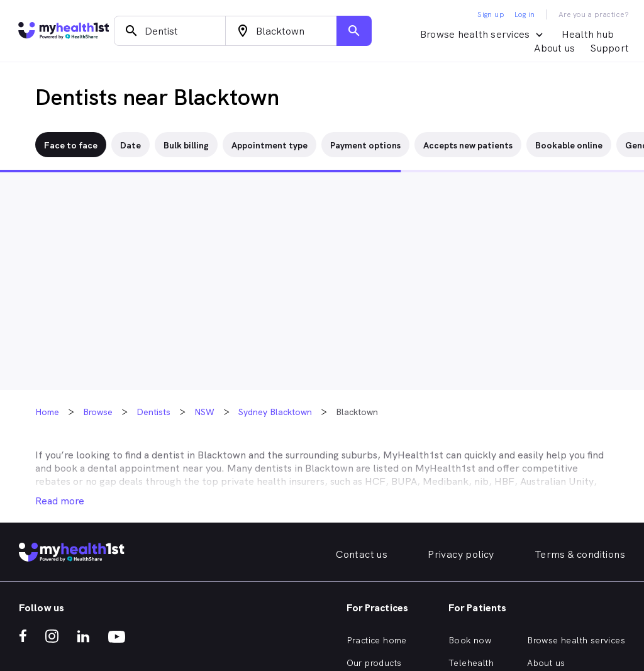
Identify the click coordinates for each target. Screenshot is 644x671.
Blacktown (222, 455)
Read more (60, 501)
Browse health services (576, 640)
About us (554, 48)
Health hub (588, 34)
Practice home (377, 640)
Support (609, 48)
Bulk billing (186, 145)
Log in (525, 14)
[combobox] (170, 31)
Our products (374, 663)
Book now (470, 640)
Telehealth (471, 663)
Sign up (491, 14)
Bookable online (569, 145)
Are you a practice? (594, 14)
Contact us (362, 554)
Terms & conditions (580, 554)
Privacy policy (461, 554)
